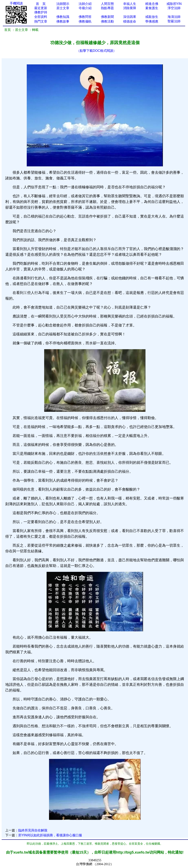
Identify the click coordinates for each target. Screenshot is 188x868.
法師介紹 (85, 4)
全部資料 (41, 17)
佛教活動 (107, 21)
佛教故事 (63, 21)
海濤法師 (174, 17)
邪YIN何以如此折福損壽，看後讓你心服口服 (50, 835)
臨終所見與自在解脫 (33, 830)
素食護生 (152, 8)
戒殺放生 (152, 17)
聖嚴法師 (174, 21)
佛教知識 (63, 17)
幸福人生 (130, 4)
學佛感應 (152, 21)
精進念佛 (152, 4)
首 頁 (41, 4)
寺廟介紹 (85, 8)
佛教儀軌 (85, 21)
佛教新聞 (107, 17)
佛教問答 (85, 17)
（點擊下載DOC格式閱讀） (96, 51)
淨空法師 (174, 8)
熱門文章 (41, 21)
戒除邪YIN (174, 4)
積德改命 (130, 21)
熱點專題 (107, 8)
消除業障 (130, 8)
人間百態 (107, 4)
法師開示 (63, 4)
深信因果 (130, 17)
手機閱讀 (16, 3)
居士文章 (63, 8)
